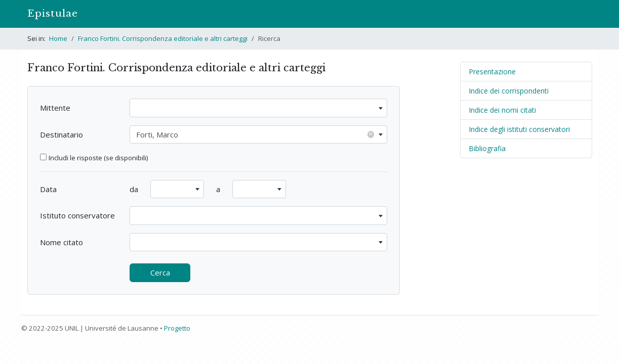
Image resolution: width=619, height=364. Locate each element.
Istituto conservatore (77, 215)
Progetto (177, 328)
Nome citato (61, 242)
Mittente (55, 108)
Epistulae (53, 13)
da (134, 189)
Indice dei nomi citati (502, 110)
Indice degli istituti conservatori (519, 129)
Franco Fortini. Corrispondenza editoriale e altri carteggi (163, 38)
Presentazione (492, 72)
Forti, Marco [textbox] (255, 134)
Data (48, 189)
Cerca (160, 272)
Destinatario (61, 134)
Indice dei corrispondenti (509, 91)
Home (58, 38)
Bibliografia (487, 148)
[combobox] (258, 108)
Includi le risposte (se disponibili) (98, 158)
